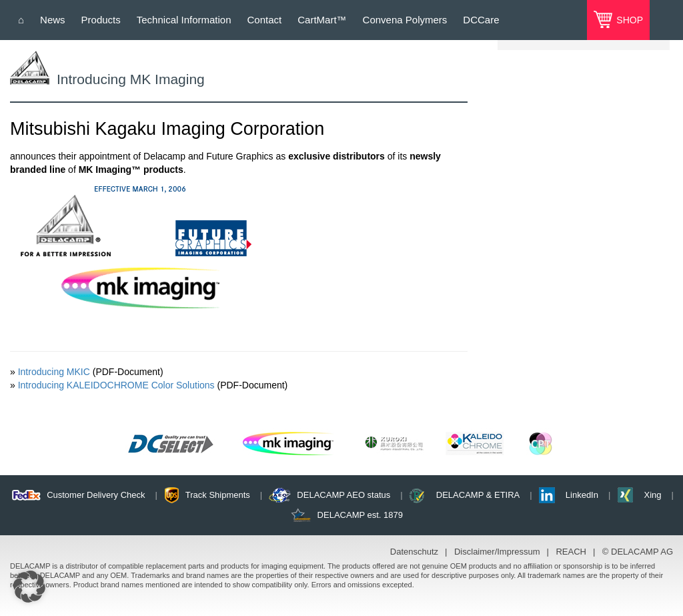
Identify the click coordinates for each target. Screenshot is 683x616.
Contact (265, 20)
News (53, 20)
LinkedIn (582, 495)
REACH (571, 552)
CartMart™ (322, 20)
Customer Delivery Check (96, 495)
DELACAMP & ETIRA (478, 495)
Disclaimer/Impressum (497, 552)
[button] (29, 587)
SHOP (628, 20)
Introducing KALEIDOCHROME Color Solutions (116, 385)
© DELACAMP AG (638, 552)
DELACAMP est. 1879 (360, 515)
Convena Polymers (405, 20)
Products (101, 20)
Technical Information (184, 20)
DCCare (481, 20)
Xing (652, 495)
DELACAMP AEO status (344, 495)
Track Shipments (218, 495)
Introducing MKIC (54, 372)
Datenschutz (414, 552)
